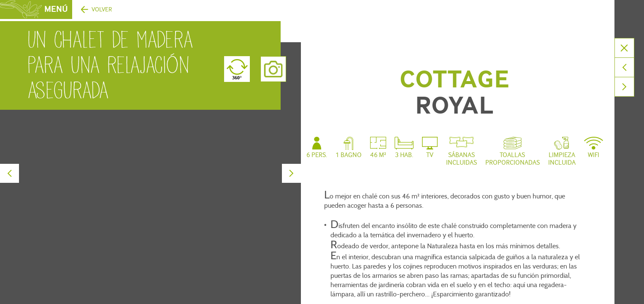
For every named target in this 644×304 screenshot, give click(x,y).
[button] (13, 295)
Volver (102, 9)
